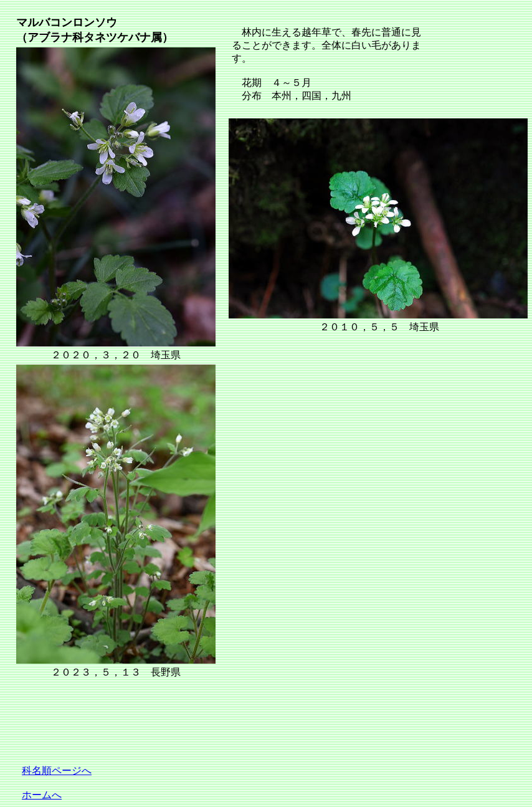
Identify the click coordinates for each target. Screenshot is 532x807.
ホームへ (42, 795)
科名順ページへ (57, 771)
